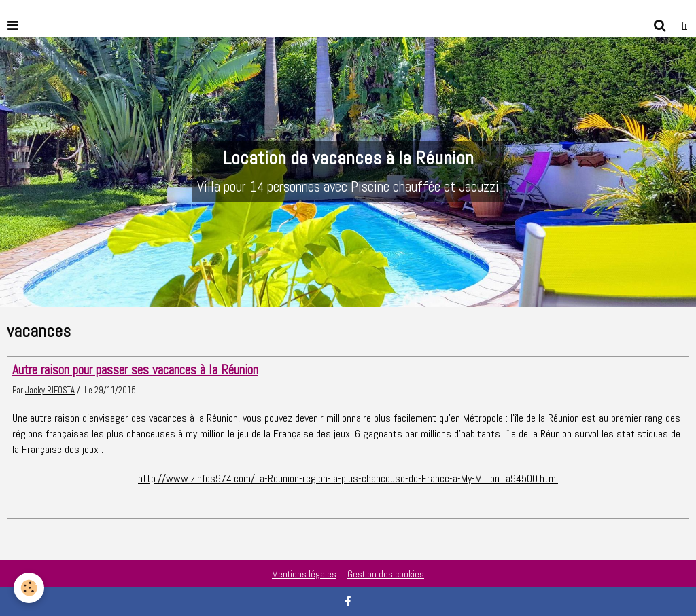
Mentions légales (304, 574)
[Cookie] (29, 588)
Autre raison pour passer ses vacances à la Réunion (135, 370)
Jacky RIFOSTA (50, 391)
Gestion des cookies (386, 574)
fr (684, 25)
